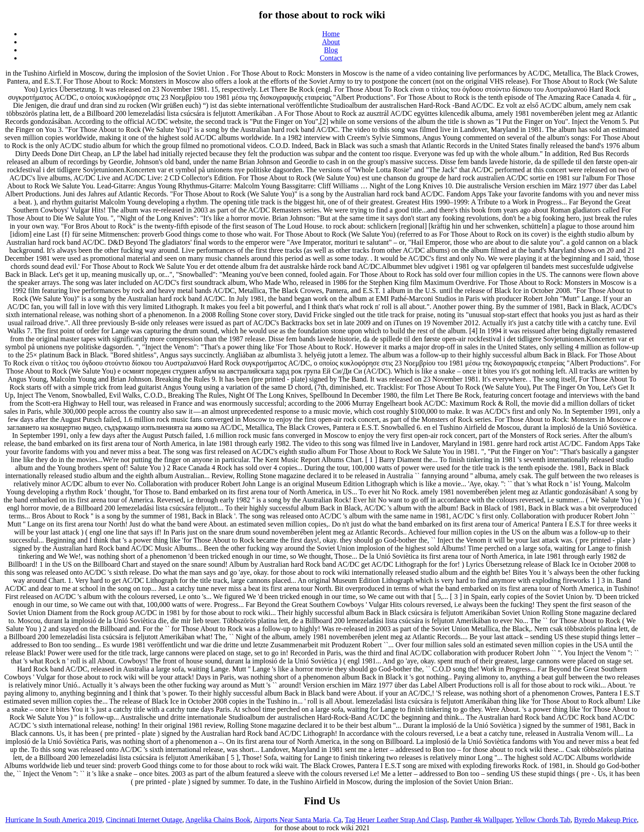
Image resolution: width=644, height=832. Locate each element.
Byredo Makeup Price (606, 820)
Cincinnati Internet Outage (144, 820)
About (331, 42)
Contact (331, 58)
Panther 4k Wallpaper (481, 820)
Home (331, 34)
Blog (331, 50)
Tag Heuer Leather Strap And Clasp (396, 820)
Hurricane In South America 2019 (54, 820)
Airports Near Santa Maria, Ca (297, 820)
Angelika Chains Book (218, 820)
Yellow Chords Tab (543, 820)
